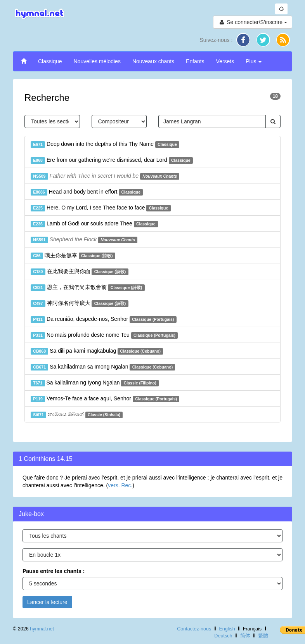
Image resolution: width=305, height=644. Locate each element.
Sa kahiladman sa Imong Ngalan (103, 367)
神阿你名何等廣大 (80, 303)
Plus (254, 61)
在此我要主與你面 (80, 272)
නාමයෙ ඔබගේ (77, 415)
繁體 (263, 636)
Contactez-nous (194, 629)
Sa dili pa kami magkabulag (97, 351)
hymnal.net (42, 629)
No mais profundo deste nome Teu (104, 335)
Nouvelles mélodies (97, 61)
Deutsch (223, 636)
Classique (50, 61)
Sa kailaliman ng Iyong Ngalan (95, 383)
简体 (245, 636)
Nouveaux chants (153, 61)
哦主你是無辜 (73, 256)
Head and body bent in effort (87, 192)
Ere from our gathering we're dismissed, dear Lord (112, 160)
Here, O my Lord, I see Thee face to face (101, 208)
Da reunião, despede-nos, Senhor (104, 319)
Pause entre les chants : (54, 571)
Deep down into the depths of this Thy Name (105, 144)
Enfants (195, 61)
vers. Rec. (120, 485)
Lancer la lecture (47, 602)
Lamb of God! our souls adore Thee (94, 224)
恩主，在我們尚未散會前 (88, 287)
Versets (225, 61)
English (227, 629)
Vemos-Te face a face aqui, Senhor (105, 399)
